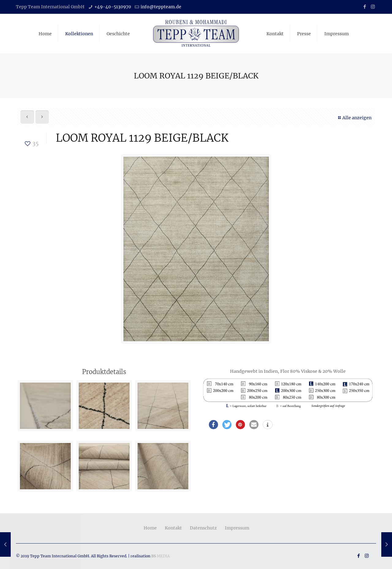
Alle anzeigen (354, 118)
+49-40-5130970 (113, 7)
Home (150, 528)
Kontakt (173, 528)
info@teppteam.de (161, 7)
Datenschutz (203, 528)
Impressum (237, 528)
